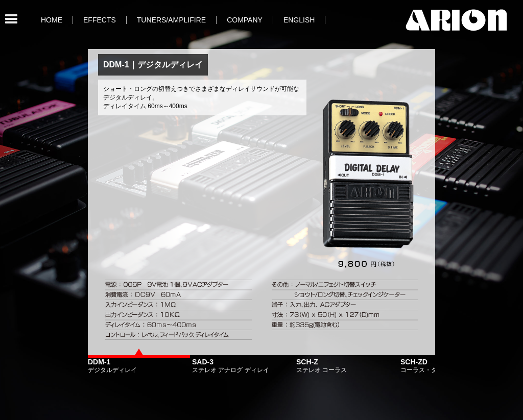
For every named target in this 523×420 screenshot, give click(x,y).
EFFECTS (100, 20)
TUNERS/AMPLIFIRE (171, 20)
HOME (52, 20)
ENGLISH (299, 20)
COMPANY (245, 20)
